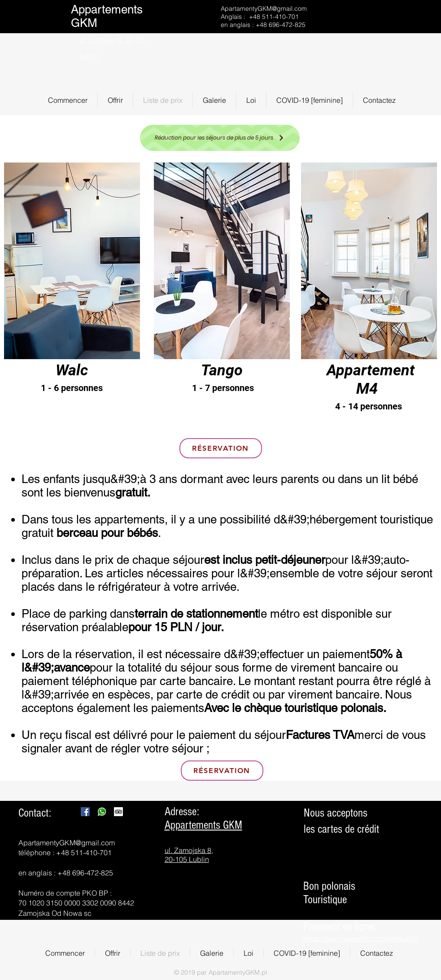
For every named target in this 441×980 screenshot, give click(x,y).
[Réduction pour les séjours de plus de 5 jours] (220, 138)
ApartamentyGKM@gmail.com (264, 9)
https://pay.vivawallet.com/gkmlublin (361, 938)
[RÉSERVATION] (221, 448)
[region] (72, 291)
